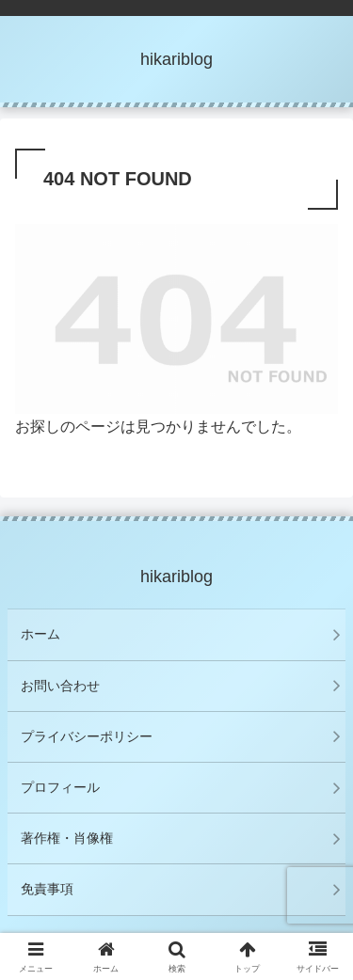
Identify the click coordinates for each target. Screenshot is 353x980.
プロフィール (60, 787)
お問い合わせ (60, 686)
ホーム (40, 634)
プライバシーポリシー (87, 736)
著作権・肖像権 (67, 838)
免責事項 (47, 889)
